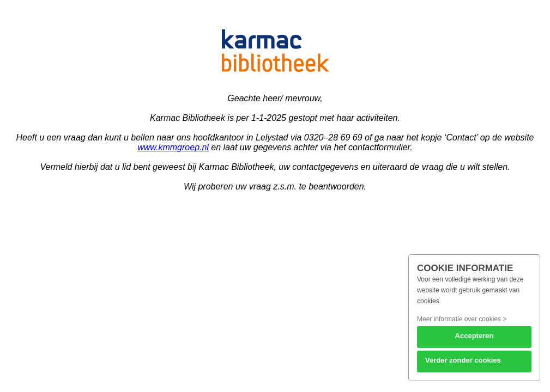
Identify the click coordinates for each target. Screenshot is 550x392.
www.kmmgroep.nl (173, 147)
